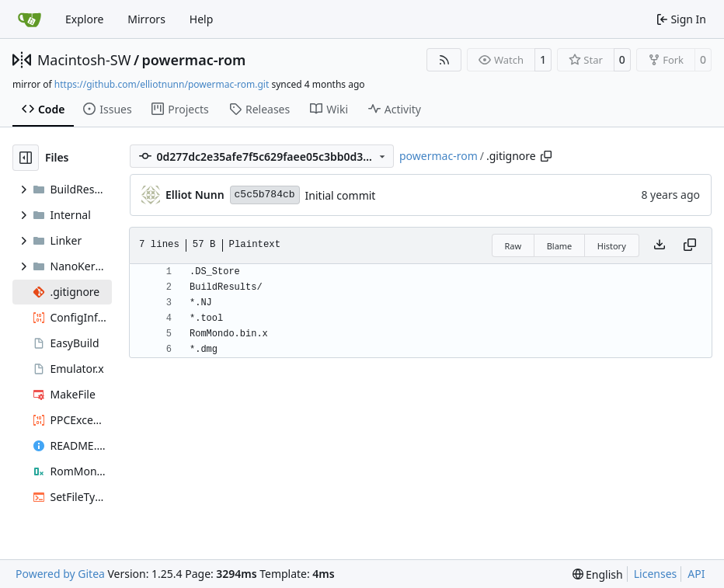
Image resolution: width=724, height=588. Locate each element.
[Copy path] (546, 156)
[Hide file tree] (26, 158)
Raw (513, 246)
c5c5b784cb (265, 195)
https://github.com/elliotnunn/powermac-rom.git (162, 84)
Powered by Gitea (60, 574)
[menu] (598, 574)
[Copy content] (690, 245)
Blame (560, 246)
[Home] (30, 19)
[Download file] (660, 245)
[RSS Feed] (444, 60)
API (696, 574)
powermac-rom (194, 60)
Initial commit (341, 195)
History (612, 246)
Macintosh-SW (84, 60)
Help (202, 19)
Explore (84, 19)
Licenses (656, 574)
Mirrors (146, 19)
